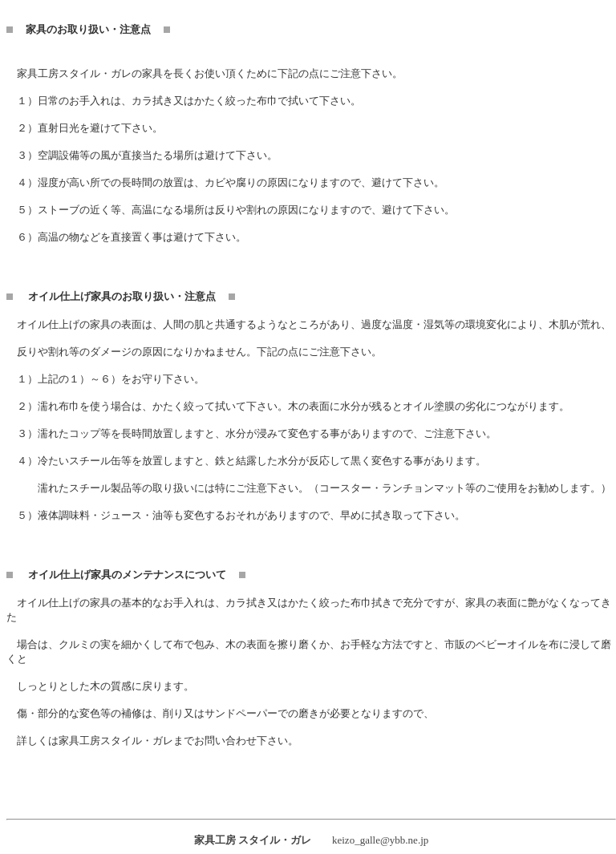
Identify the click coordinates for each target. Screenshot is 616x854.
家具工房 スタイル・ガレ (253, 840)
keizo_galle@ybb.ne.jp (380, 840)
